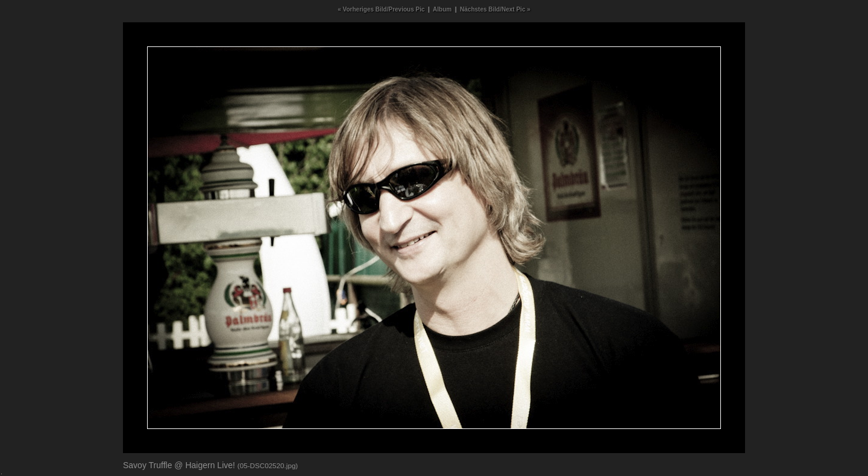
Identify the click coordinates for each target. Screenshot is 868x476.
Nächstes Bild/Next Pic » (495, 9)
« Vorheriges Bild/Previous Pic (381, 9)
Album (442, 9)
